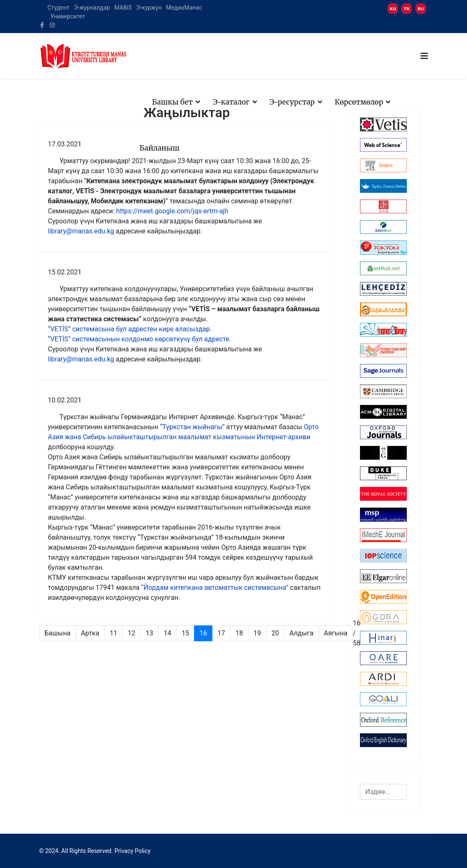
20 (275, 633)
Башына (58, 633)
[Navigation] (424, 56)
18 (239, 633)
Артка (90, 633)
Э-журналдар (92, 8)
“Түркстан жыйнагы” (192, 427)
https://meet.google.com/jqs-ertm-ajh (172, 211)
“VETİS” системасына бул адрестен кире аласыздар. (130, 329)
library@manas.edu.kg (81, 231)
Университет (68, 16)
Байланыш (160, 148)
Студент (59, 8)
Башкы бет (173, 102)
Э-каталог (231, 102)
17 (221, 633)
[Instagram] (52, 25)
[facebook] (42, 25)
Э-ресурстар (292, 102)
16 (203, 633)
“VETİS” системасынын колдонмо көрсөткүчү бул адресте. (140, 339)
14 (167, 633)
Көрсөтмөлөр (359, 102)
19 (257, 633)
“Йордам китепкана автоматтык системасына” (215, 588)
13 (149, 633)
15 (185, 633)
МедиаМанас (184, 8)
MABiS (123, 8)
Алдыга (301, 633)
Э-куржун (149, 8)
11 (113, 633)
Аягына (336, 633)
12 (131, 633)
